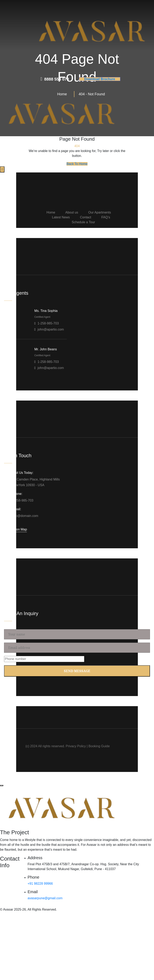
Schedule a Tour (83, 222)
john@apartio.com (51, 329)
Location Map (17, 529)
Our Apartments (100, 212)
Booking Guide (99, 746)
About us (72, 212)
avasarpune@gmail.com (45, 898)
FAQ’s (106, 217)
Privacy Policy (76, 746)
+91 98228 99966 (40, 884)
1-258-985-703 (48, 323)
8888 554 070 (57, 79)
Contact (86, 217)
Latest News (61, 217)
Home (51, 212)
